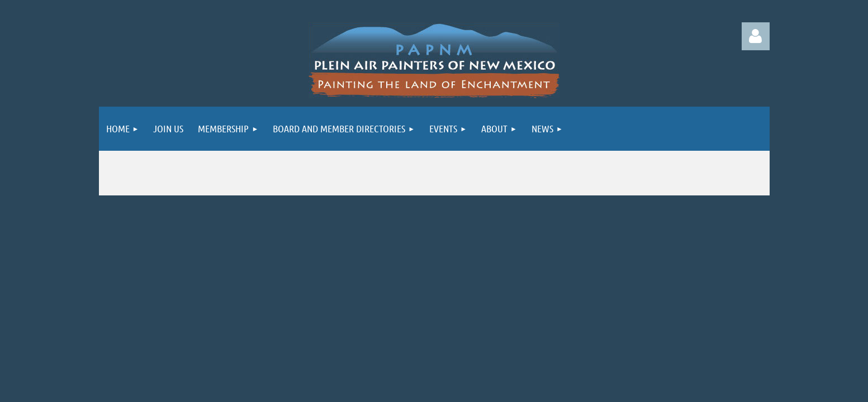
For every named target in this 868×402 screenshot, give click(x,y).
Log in (756, 36)
